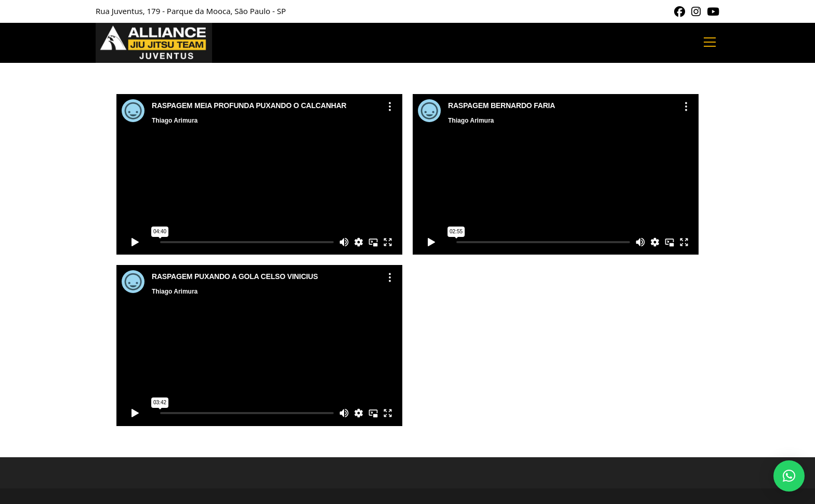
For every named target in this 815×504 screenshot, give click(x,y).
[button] (789, 476)
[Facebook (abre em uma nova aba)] (680, 12)
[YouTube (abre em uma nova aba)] (712, 12)
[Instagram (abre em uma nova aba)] (696, 12)
